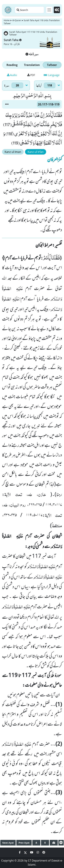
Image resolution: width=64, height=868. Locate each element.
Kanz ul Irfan (36, 152)
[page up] (36, 843)
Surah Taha (13, 40)
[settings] (61, 843)
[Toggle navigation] (49, 10)
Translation (32, 65)
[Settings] (57, 10)
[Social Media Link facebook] (20, 852)
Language (52, 75)
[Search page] (29, 10)
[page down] (45, 843)
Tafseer (52, 65)
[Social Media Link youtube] (32, 852)
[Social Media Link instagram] (38, 852)
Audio (12, 75)
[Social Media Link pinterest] (44, 852)
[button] (7, 104)
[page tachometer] (54, 843)
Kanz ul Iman (13, 152)
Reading (12, 65)
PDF (31, 75)
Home (7, 20)
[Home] (8, 10)
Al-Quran (17, 20)
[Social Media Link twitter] (26, 852)
